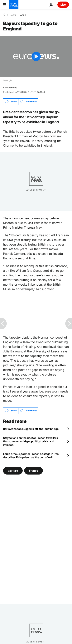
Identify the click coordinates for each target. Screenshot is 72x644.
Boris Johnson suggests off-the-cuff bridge (31, 429)
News (13, 15)
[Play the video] (36, 57)
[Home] (4, 15)
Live (63, 5)
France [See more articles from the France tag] (34, 470)
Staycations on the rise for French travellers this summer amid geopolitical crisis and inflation (30, 441)
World (23, 15)
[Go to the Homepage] (14, 5)
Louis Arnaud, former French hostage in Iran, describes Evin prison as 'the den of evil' (31, 456)
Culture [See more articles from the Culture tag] (13, 470)
